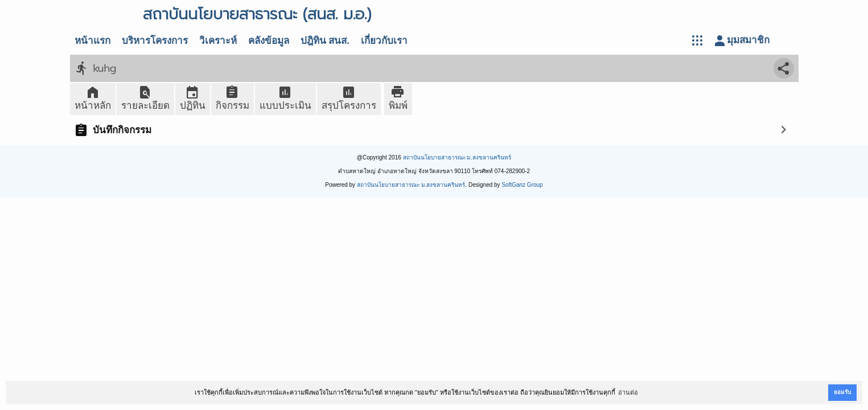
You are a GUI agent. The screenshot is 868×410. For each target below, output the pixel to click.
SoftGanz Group (522, 185)
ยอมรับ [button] (842, 392)
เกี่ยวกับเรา (384, 41)
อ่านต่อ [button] (628, 392)
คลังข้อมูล (269, 41)
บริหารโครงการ (155, 41)
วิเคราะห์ (218, 41)
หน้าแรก (92, 41)
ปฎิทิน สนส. (325, 41)
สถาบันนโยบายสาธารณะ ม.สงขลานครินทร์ (457, 157)
